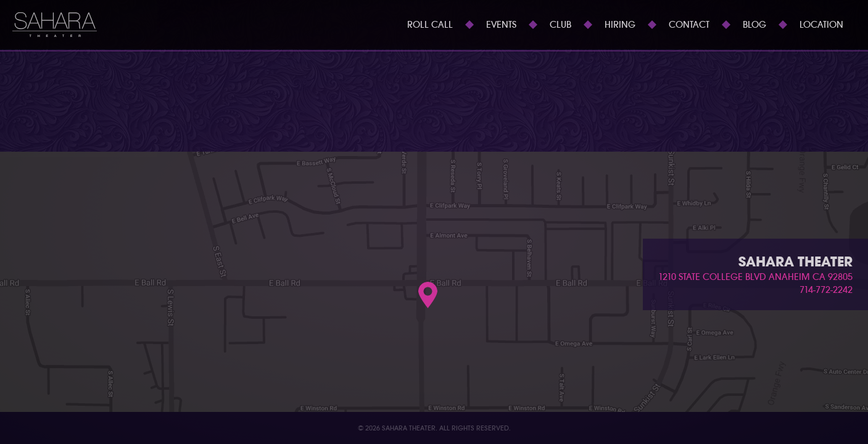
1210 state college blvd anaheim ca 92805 (755, 277)
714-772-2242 (826, 290)
